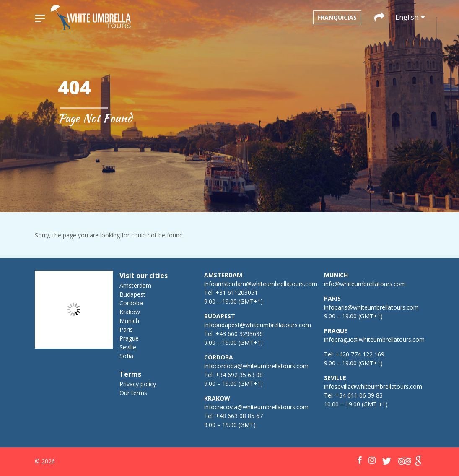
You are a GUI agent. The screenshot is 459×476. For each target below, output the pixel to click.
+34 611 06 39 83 (359, 395)
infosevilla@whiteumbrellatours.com (373, 386)
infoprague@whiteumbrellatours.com (374, 339)
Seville (128, 347)
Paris (126, 329)
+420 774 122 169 (359, 354)
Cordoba (131, 303)
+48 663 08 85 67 (239, 416)
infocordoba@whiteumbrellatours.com (256, 366)
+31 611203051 (237, 293)
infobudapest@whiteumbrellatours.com (258, 325)
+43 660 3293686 (239, 334)
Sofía (126, 356)
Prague (129, 338)
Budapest (132, 294)
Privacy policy (138, 384)
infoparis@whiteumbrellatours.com (371, 307)
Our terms (133, 393)
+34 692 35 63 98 (239, 375)
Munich (129, 321)
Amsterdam (135, 285)
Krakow (130, 312)
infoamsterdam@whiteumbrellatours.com (261, 284)
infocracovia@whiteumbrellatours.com (256, 407)
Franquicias (337, 17)
